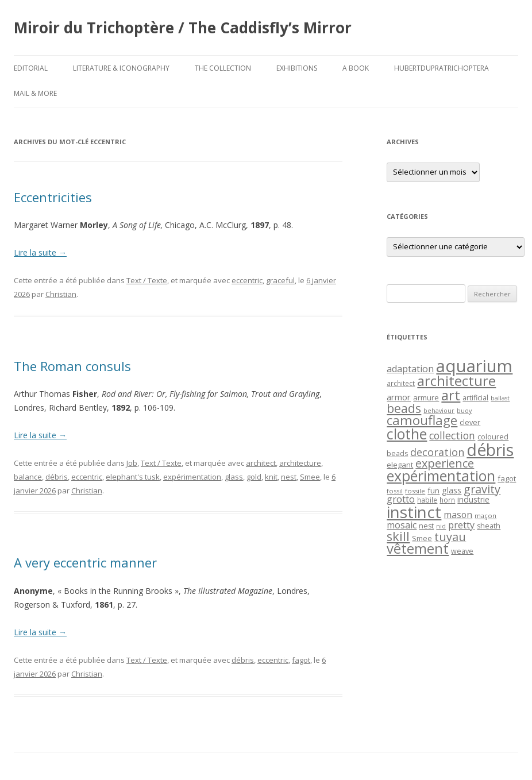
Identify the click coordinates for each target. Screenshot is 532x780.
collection (452, 435)
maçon (485, 516)
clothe (407, 434)
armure (426, 397)
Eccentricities (53, 197)
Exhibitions (297, 68)
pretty (461, 525)
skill (398, 536)
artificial (475, 398)
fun (433, 491)
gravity (482, 489)
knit (271, 477)
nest (289, 477)
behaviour (439, 411)
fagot (301, 660)
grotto (401, 499)
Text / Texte (147, 280)
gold (254, 477)
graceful (280, 280)
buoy (464, 411)
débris (57, 477)
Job (132, 463)
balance (28, 477)
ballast (500, 398)
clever (470, 422)
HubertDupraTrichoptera (442, 68)
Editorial (31, 68)
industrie (473, 499)
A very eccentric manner (85, 562)
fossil (395, 491)
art (451, 395)
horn (447, 500)
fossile (415, 491)
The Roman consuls (72, 366)
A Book (356, 68)
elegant (400, 465)
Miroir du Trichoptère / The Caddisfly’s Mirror (183, 28)
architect (261, 463)
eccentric (247, 280)
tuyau (450, 537)
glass (234, 477)
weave (462, 551)
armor (399, 397)
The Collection (223, 68)
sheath (489, 526)
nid (441, 526)
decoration (437, 452)
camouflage (422, 420)
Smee (310, 477)
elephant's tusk (133, 477)
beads (404, 408)
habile (427, 500)
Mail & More (35, 93)
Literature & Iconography (121, 68)
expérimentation (192, 477)
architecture (300, 463)
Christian (61, 294)
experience (445, 463)
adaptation (410, 369)
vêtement (418, 549)
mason (458, 515)
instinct (414, 512)
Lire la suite (40, 252)
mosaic (402, 525)
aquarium (474, 366)
